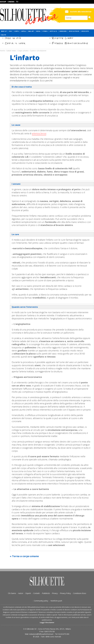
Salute (4, 35)
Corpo (16, 31)
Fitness (45, 31)
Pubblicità (46, 593)
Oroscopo (85, 31)
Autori (21, 593)
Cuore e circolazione (38, 51)
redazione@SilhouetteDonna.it (41, 634)
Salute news (47, 48)
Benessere (63, 31)
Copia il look (15, 43)
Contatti (36, 593)
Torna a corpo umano (25, 556)
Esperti (28, 593)
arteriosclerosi (39, 133)
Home (2, 51)
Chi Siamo (12, 593)
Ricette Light (63, 38)
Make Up (4, 31)
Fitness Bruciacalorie (70, 43)
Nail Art (31, 31)
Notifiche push (56, 601)
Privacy (55, 593)
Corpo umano (23, 51)
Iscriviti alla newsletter (81, 12)
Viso (10, 31)
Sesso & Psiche (74, 31)
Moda (38, 31)
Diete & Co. (54, 31)
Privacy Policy (65, 593)
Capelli (24, 31)
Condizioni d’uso (80, 593)
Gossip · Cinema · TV (9, 2)
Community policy (41, 601)
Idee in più (13, 38)
